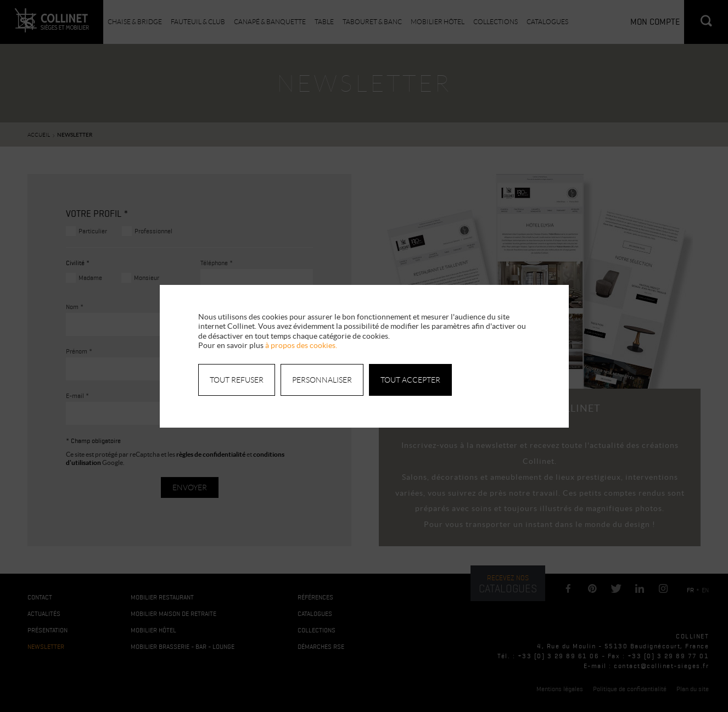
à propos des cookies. (301, 345)
